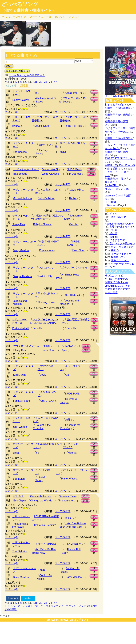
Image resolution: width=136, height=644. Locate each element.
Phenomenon (67, 501)
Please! (46, 346)
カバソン (60, 17)
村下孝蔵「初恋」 (115, 105)
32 (41, 82)
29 (26, 82)
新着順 (24, 86)
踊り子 (113, 233)
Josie (43, 375)
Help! (63, 152)
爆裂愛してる (119, 257)
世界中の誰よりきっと (122, 227)
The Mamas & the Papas (20, 525)
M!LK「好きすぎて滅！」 (119, 189)
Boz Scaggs (20, 174)
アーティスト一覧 (28, 606)
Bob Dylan (19, 479)
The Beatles (20, 152)
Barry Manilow (21, 250)
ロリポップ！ (81, 620)
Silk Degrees (74, 174)
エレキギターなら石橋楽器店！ (27, 75)
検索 (9, 66)
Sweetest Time (67, 496)
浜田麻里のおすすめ (116, 282)
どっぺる (14, 17)
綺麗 (68, 420)
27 (16, 82)
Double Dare (42, 126)
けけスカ (115, 230)
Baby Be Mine (46, 198)
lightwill (64, 620)
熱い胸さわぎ (73, 295)
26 (11, 82)
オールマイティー (121, 254)
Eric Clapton (20, 501)
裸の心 (115, 250)
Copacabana (46, 250)
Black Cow (48, 350)
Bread (16, 453)
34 (51, 82)
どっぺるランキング (52, 606)
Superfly (37, 328)
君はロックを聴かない (122, 244)
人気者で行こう (73, 93)
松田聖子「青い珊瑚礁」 (119, 108)
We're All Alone (50, 174)
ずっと (113, 214)
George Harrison (22, 276)
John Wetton (20, 427)
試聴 (94, 92)
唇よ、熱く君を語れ (122, 247)
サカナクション (120, 260)
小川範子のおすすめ (116, 279)
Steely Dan (19, 224)
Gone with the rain (41, 496)
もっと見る (111, 292)
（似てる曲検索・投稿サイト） (29, 10)
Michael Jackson (22, 198)
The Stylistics (20, 551)
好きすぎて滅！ (118, 240)
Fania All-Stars (21, 401)
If (37, 453)
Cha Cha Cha (48, 401)
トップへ (10, 606)
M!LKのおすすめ (114, 276)
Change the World (41, 501)
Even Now (78, 250)
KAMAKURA (69, 346)
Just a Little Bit (50, 169)
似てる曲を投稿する (17, 71)
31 (36, 82)
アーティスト (40, 17)
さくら (69, 518)
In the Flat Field (74, 126)
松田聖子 (19, 496)
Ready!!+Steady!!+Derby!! (120, 224)
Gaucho (74, 224)
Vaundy (114, 237)
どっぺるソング (20, 4)
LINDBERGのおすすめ (118, 286)
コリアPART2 (63, 112)
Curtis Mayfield (20, 328)
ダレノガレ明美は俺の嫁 (119, 96)
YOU (42, 570)
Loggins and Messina (20, 302)
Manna (72, 453)
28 (21, 82)
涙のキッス (45, 145)
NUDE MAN (74, 169)
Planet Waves (69, 479)
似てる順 (11, 86)
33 (46, 82)
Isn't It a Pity (45, 276)
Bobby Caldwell (21, 100)
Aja (64, 350)
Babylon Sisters (42, 224)
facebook (13, 598)
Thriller (73, 198)
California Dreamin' (45, 525)
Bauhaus (17, 126)
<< (6, 82)
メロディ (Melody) (45, 544)
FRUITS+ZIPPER (119, 217)
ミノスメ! (75, 17)
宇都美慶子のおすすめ (118, 289)
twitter (28, 598)
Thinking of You (46, 302)
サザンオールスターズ (26, 169)
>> (56, 82)
